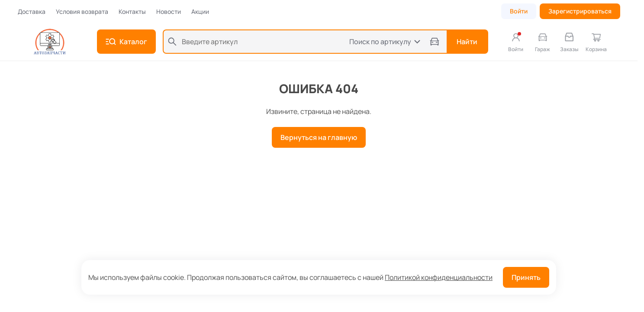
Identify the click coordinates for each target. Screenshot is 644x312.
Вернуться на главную (319, 137)
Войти (519, 11)
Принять (526, 277)
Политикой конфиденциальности (439, 277)
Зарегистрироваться (580, 11)
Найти (467, 42)
